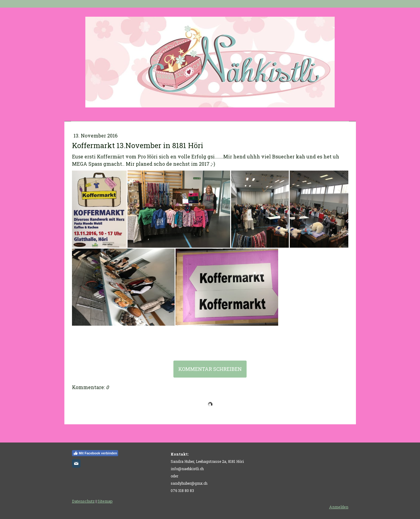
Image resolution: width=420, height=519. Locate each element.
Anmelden (339, 507)
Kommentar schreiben (210, 369)
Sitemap (105, 501)
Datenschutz (83, 501)
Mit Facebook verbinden (95, 453)
